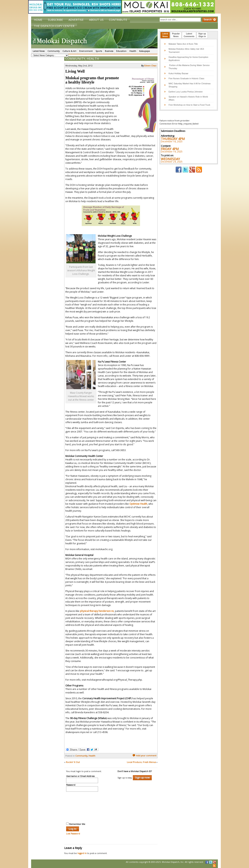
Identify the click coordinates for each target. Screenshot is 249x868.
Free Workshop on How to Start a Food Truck (189, 105)
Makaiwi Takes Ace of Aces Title (183, 44)
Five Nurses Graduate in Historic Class (186, 78)
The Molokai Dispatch (94, 39)
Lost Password (73, 834)
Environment (86, 51)
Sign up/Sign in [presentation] (202, 35)
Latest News (39, 51)
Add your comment (144, 756)
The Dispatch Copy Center (54, 26)
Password (71, 785)
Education (121, 51)
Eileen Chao (150, 66)
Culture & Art (69, 51)
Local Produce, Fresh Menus (141, 762)
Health (133, 51)
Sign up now (142, 778)
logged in (82, 853)
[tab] (165, 35)
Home (38, 20)
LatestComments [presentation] (189, 35)
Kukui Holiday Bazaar (178, 73)
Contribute (118, 20)
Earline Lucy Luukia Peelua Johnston (185, 92)
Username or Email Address (80, 776)
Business (109, 51)
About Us (96, 20)
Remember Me (76, 824)
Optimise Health (138, 504)
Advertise (76, 20)
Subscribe (55, 20)
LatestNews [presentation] (165, 35)
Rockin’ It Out (73, 762)
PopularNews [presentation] (176, 35)
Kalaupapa (144, 51)
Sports (99, 51)
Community (53, 51)
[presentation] (82, 806)
